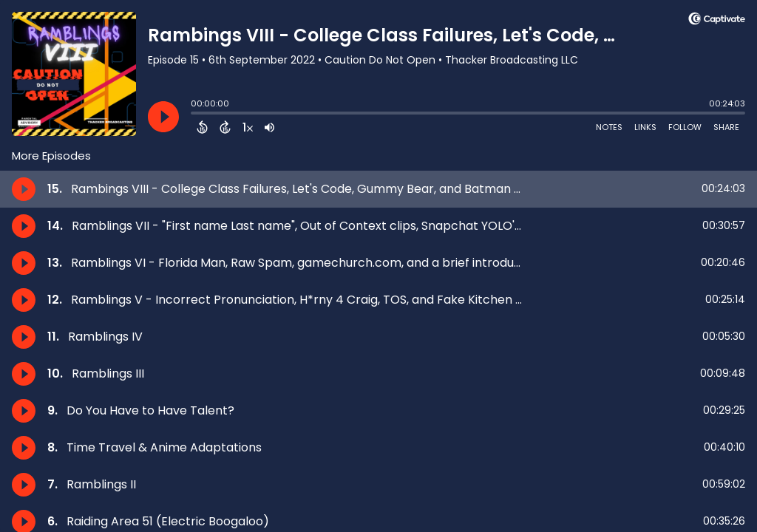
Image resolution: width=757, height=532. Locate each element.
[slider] (194, 115)
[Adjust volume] (269, 127)
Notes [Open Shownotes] (609, 127)
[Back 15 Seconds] (202, 127)
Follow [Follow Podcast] (685, 127)
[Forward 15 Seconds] (225, 127)
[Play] (163, 117)
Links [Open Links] (645, 127)
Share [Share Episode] (726, 127)
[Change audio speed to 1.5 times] (248, 127)
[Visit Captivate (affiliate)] (717, 21)
